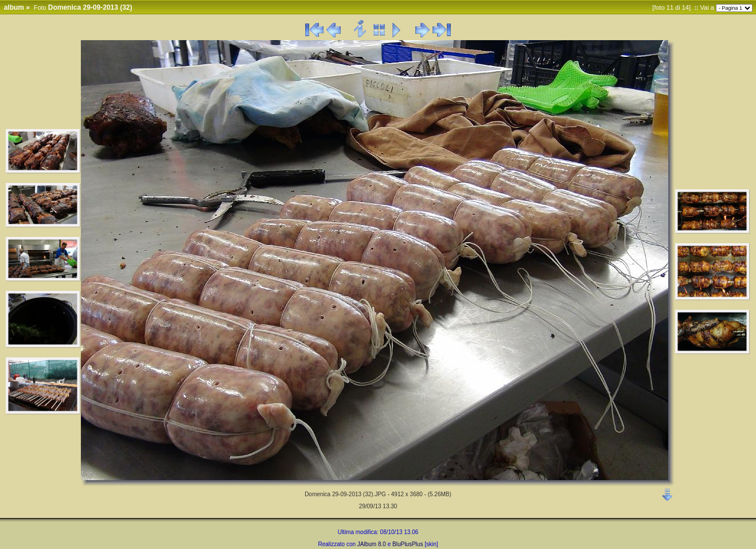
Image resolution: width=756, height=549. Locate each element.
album (14, 7)
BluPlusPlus (408, 544)
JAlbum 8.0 (372, 544)
